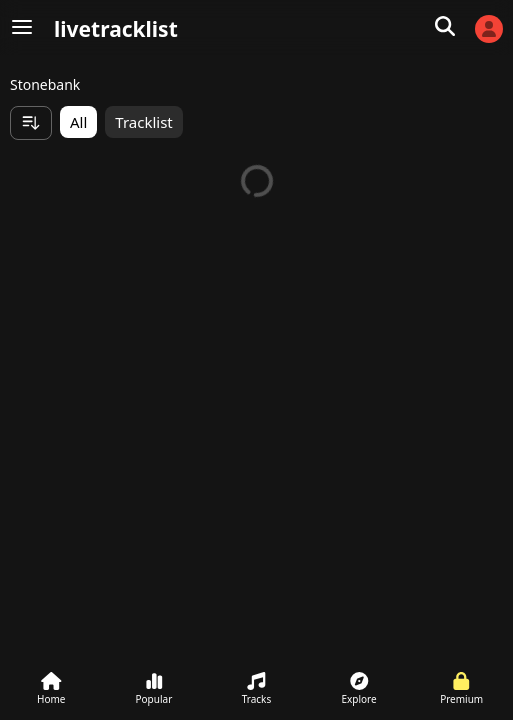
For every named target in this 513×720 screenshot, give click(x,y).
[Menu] (22, 28)
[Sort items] (31, 123)
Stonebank (45, 84)
